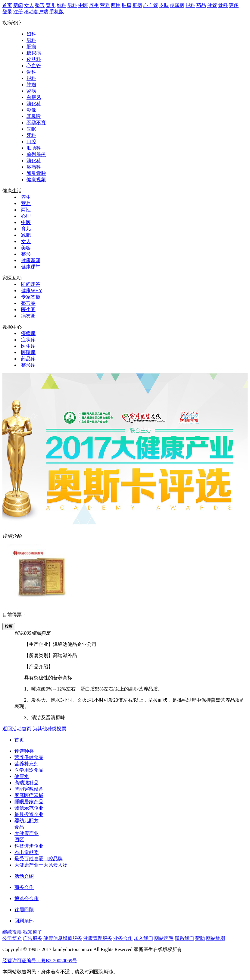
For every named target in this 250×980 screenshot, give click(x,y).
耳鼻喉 (34, 116)
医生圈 (28, 310)
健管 (212, 5)
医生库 (28, 346)
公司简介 (12, 938)
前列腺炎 (36, 154)
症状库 (28, 340)
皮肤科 (34, 59)
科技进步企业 (29, 846)
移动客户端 (36, 12)
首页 (7, 5)
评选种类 (24, 751)
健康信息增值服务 (63, 938)
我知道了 (33, 932)
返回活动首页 (17, 729)
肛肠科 (34, 148)
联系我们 (184, 938)
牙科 (31, 135)
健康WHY (32, 291)
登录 (7, 12)
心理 (26, 216)
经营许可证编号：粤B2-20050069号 (40, 961)
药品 (201, 5)
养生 (94, 5)
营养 (105, 5)
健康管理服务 (98, 938)
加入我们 (143, 938)
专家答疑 (31, 297)
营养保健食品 (29, 757)
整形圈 (28, 303)
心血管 (151, 5)
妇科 (61, 5)
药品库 (28, 359)
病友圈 (28, 316)
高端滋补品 (27, 783)
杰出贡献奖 (27, 852)
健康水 (22, 776)
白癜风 (34, 97)
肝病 (137, 5)
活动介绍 (24, 876)
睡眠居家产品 (29, 802)
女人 (29, 5)
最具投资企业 (29, 814)
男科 (72, 5)
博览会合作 (27, 898)
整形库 (28, 365)
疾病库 (28, 333)
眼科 (190, 5)
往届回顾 (24, 910)
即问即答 (31, 284)
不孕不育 (36, 123)
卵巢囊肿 (36, 173)
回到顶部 (24, 921)
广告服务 (33, 938)
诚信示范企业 (29, 808)
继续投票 (12, 932)
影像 (31, 110)
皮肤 (164, 5)
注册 (18, 12)
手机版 (57, 12)
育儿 (51, 5)
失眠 (31, 129)
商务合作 (24, 887)
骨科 (223, 5)
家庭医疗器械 (29, 795)
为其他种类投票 (49, 729)
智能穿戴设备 (29, 789)
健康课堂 (31, 267)
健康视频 (36, 180)
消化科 (34, 104)
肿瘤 (127, 5)
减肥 (26, 235)
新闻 (18, 5)
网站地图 (216, 938)
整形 (40, 5)
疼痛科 (34, 167)
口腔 (31, 142)
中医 (83, 5)
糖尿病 (177, 5)
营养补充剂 (27, 764)
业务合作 (123, 938)
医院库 (28, 352)
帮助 (200, 938)
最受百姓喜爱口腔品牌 (39, 859)
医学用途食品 (29, 770)
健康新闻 (31, 260)
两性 (116, 5)
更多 (234, 5)
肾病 (31, 91)
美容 (26, 248)
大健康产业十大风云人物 (41, 865)
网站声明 (164, 938)
